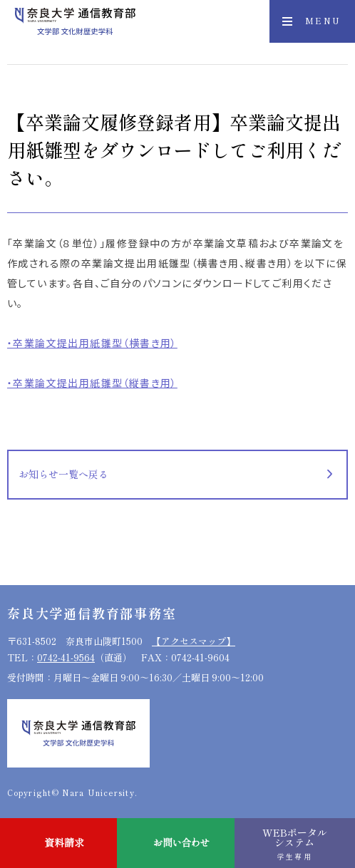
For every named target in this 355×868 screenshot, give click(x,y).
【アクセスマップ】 (194, 641)
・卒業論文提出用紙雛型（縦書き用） (92, 383)
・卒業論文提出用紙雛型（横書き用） (92, 343)
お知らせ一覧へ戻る (63, 474)
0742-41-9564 (66, 657)
